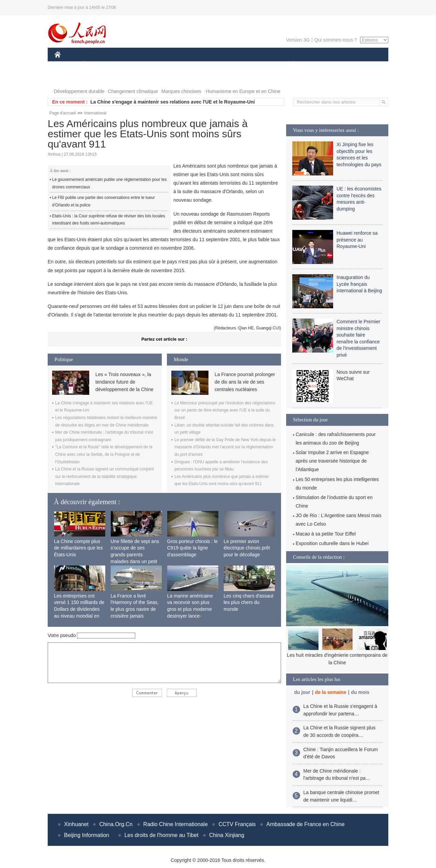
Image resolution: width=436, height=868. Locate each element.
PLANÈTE (290, 64)
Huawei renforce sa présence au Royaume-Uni (357, 240)
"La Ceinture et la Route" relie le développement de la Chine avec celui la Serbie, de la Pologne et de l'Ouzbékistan (104, 454)
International (95, 113)
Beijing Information (87, 835)
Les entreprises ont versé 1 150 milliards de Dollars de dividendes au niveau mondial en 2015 (79, 609)
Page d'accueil (63, 113)
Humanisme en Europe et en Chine (243, 91)
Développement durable (79, 91)
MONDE (127, 64)
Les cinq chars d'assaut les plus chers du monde (249, 602)
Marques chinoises (181, 91)
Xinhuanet (76, 824)
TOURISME (346, 64)
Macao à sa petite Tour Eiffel (326, 534)
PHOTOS (68, 78)
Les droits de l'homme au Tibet (161, 835)
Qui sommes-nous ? (336, 40)
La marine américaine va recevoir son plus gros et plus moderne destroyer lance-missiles (190, 609)
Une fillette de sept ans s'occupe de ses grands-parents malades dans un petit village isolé (135, 555)
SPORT (317, 64)
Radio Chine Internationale (176, 824)
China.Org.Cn (116, 824)
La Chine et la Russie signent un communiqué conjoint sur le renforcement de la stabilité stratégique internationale (105, 476)
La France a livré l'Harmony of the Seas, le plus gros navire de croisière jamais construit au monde (135, 609)
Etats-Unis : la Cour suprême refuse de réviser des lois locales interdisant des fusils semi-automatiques (108, 220)
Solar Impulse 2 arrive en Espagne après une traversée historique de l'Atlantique (332, 461)
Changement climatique (133, 91)
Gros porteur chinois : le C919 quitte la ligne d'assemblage (193, 548)
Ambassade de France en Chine (305, 824)
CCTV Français (237, 824)
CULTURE (216, 64)
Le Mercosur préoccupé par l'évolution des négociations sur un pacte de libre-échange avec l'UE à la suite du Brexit (225, 410)
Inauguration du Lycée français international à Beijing (359, 284)
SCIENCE (185, 64)
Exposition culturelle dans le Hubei (332, 543)
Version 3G (298, 40)
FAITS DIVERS (253, 64)
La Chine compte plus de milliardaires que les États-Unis (79, 548)
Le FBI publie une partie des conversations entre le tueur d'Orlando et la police (104, 201)
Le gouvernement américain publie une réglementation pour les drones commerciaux (109, 183)
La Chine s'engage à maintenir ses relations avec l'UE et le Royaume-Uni (173, 102)
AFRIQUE (155, 64)
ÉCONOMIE (96, 64)
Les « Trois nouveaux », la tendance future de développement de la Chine (124, 382)
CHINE (66, 64)
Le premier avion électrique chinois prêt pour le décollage (247, 548)
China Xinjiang (227, 835)
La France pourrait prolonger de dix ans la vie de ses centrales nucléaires (245, 382)
